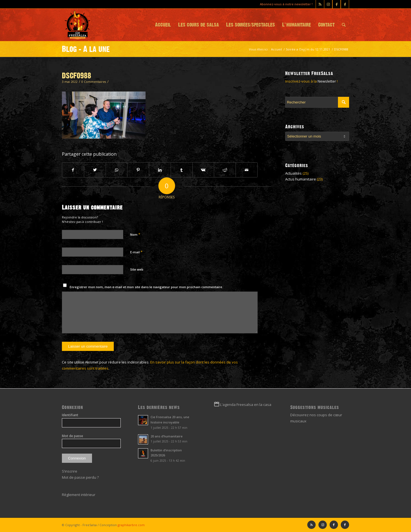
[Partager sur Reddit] (225, 170)
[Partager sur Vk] (203, 170)
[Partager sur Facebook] (73, 170)
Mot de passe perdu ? (80, 477)
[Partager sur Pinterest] (138, 170)
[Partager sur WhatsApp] (117, 170)
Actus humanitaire (301, 179)
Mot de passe (72, 436)
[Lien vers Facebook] (345, 4)
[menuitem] (163, 25)
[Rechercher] (344, 25)
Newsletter (327, 81)
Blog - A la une (86, 49)
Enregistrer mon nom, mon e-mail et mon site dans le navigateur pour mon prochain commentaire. (146, 287)
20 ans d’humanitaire (167, 436)
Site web (137, 269)
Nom (135, 234)
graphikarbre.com (131, 525)
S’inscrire (70, 471)
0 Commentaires (94, 82)
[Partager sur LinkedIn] (160, 170)
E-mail (136, 252)
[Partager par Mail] (247, 170)
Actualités (293, 173)
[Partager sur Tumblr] (182, 170)
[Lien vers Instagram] (328, 4)
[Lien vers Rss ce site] (320, 4)
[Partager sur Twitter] (95, 170)
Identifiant (70, 415)
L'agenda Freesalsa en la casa (246, 405)
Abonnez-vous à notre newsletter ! (286, 4)
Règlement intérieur (79, 495)
